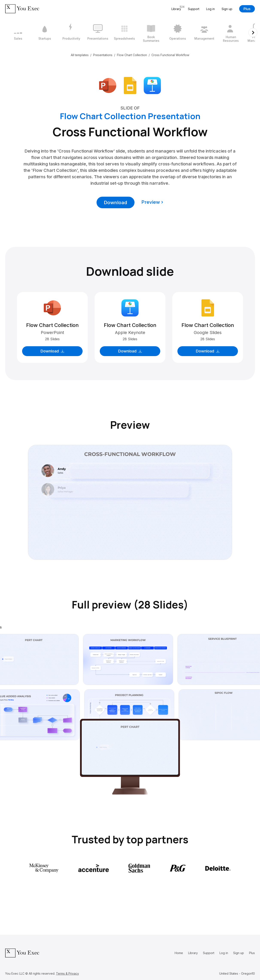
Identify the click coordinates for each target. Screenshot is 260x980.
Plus (247, 9)
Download (116, 202)
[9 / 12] (231, 33)
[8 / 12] (204, 33)
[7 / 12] (178, 33)
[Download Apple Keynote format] (152, 85)
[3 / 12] (71, 33)
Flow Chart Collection (132, 55)
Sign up (227, 9)
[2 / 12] (45, 33)
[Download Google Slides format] (130, 85)
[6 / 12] (151, 33)
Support (194, 9)
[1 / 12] (18, 33)
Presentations (103, 55)
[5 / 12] (124, 33)
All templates (80, 55)
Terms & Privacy (67, 973)
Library (193, 953)
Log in (210, 9)
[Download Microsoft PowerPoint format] (108, 85)
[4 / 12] (98, 33)
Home (179, 953)
